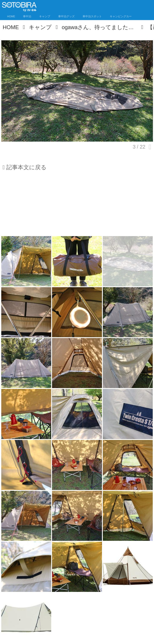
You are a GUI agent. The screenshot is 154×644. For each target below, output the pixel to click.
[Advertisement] (77, 206)
